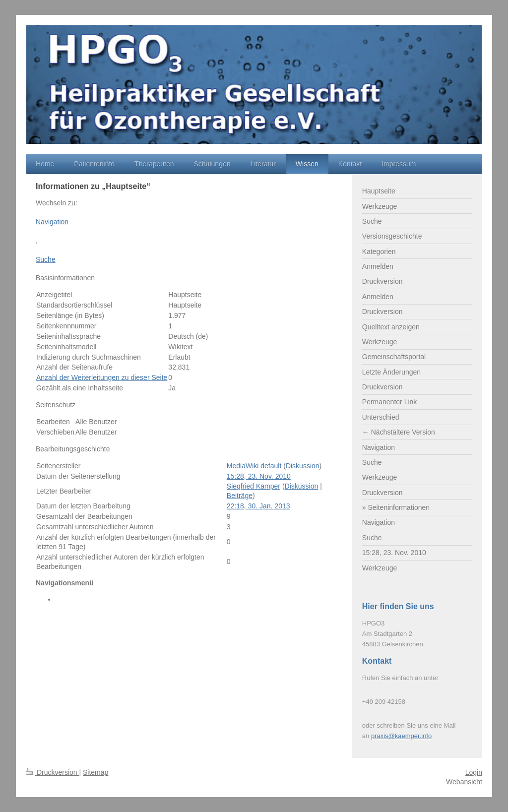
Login (474, 772)
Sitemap (95, 772)
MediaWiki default (254, 466)
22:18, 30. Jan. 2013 (258, 506)
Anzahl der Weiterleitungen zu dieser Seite (102, 377)
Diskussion (303, 466)
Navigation (52, 222)
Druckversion (52, 772)
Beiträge (240, 496)
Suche (46, 259)
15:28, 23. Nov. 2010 (259, 476)
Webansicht (464, 782)
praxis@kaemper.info (401, 736)
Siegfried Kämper (254, 486)
